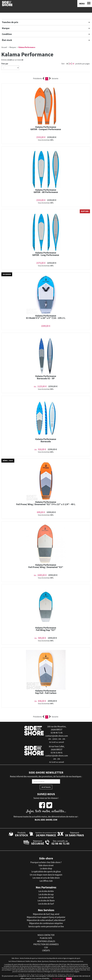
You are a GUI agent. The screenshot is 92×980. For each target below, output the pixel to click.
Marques (13, 47)
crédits (46, 950)
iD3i (67, 975)
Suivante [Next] (54, 78)
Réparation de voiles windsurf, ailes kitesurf (46, 920)
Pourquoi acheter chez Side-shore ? (46, 862)
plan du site (46, 938)
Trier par (5, 64)
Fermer (69, 979)
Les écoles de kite (46, 891)
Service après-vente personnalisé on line (46, 926)
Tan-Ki (72, 975)
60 (70, 64)
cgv (46, 947)
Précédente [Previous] (39, 78)
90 (73, 64)
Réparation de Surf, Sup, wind (46, 914)
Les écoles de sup (46, 894)
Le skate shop (46, 868)
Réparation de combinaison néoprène (46, 923)
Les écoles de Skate (46, 901)
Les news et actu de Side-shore (46, 878)
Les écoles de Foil (46, 897)
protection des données (46, 944)
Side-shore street (46, 865)
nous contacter (46, 935)
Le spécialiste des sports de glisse (46, 872)
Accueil (4, 47)
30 (67, 64)
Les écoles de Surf (46, 904)
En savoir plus (58, 978)
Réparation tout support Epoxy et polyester (46, 917)
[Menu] (85, 4)
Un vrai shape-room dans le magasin (46, 875)
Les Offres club (46, 881)
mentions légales (46, 941)
